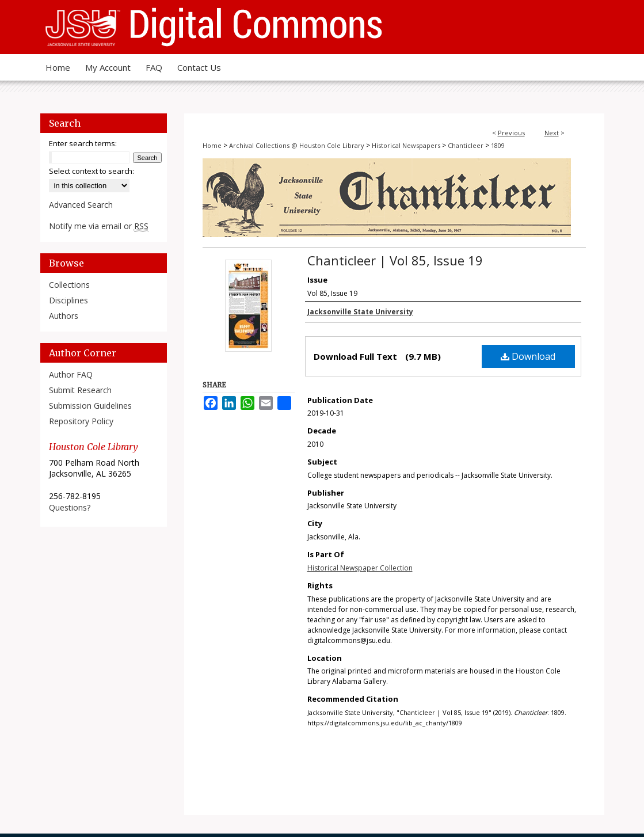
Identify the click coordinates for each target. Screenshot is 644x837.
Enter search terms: (83, 143)
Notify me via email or (99, 226)
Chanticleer (466, 145)
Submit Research (80, 390)
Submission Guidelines (90, 406)
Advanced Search (81, 205)
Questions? (70, 507)
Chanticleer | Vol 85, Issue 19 (395, 260)
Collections (69, 285)
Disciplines (68, 300)
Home (212, 145)
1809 (498, 145)
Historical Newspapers (406, 145)
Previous (511, 133)
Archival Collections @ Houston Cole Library (297, 145)
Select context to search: (92, 171)
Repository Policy (81, 421)
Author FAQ (71, 374)
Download (528, 356)
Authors (64, 316)
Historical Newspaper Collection (360, 568)
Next (552, 133)
